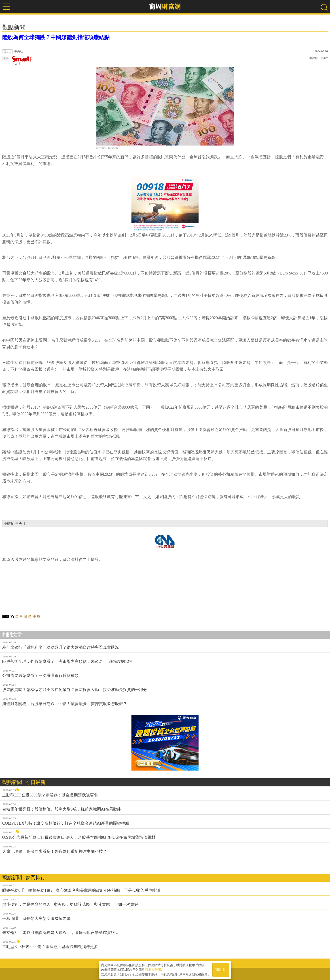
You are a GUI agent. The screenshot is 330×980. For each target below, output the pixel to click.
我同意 (221, 969)
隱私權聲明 (153, 969)
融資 (27, 617)
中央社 (22, 61)
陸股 (19, 617)
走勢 (36, 617)
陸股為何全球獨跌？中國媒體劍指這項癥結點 (56, 37)
